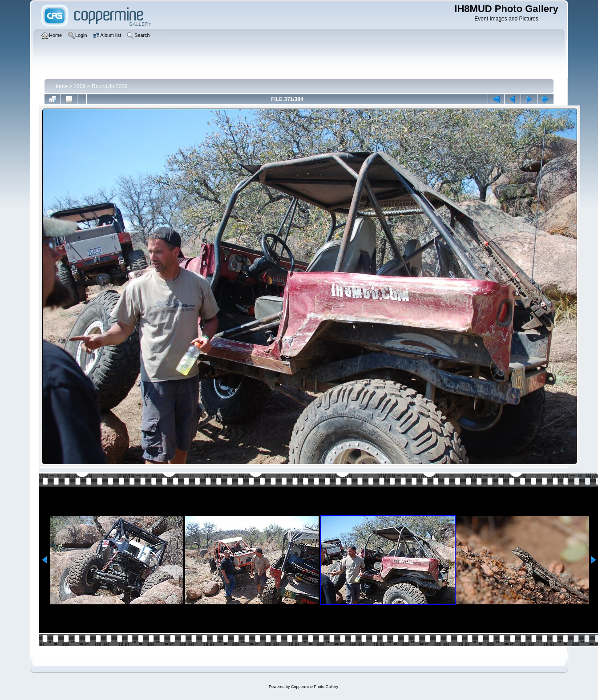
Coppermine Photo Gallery (315, 687)
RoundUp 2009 (110, 86)
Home (61, 86)
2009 (80, 86)
